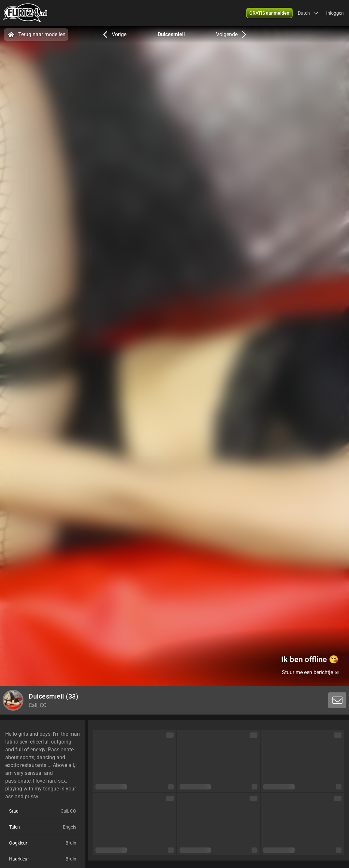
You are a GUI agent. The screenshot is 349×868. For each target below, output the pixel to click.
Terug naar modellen (36, 35)
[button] (308, 13)
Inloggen (335, 13)
